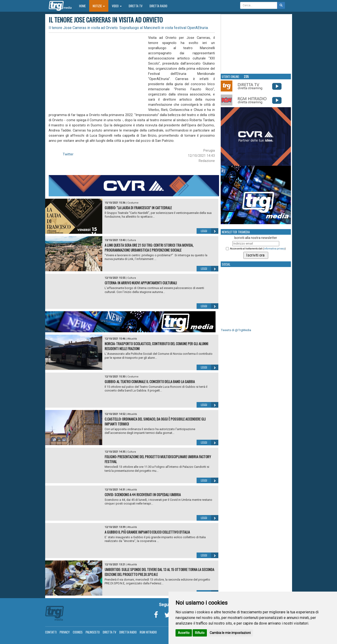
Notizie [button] (99, 6)
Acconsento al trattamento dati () (258, 249)
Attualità (132, 339)
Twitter (68, 154)
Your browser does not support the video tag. (256, 44)
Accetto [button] (184, 633)
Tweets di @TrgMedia (236, 330)
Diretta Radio (158, 6)
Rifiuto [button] (200, 633)
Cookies (78, 632)
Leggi (210, 231)
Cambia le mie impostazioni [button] (230, 633)
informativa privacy (274, 249)
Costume (133, 203)
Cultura (132, 240)
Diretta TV (136, 6)
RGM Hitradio (148, 632)
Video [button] (117, 6)
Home (84, 6)
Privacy (65, 632)
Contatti (51, 632)
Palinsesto (93, 632)
